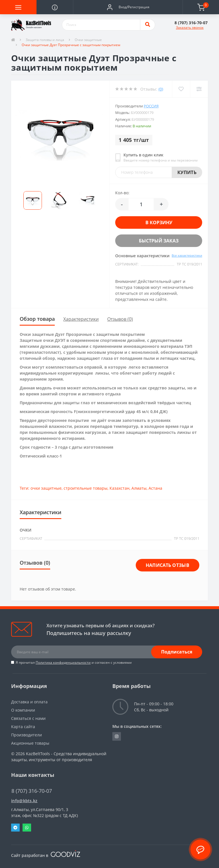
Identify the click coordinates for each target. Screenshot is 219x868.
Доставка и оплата (29, 702)
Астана (155, 488)
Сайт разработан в (46, 855)
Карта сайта (23, 727)
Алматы (139, 488)
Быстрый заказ (159, 241)
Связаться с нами (28, 718)
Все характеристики (187, 255)
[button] (128, 7)
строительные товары (86, 488)
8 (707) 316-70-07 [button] (32, 791)
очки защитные (46, 488)
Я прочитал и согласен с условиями (74, 662)
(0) (161, 89)
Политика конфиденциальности (63, 662)
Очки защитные (88, 40)
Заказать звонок (190, 27)
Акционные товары (30, 743)
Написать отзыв (168, 565)
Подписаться (177, 652)
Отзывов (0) (120, 319)
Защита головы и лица (45, 40)
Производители (27, 735)
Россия (151, 106)
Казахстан (119, 488)
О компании (23, 710)
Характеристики (81, 319)
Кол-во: (122, 193)
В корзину (159, 222)
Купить (187, 172)
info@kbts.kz (24, 801)
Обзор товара (37, 319)
